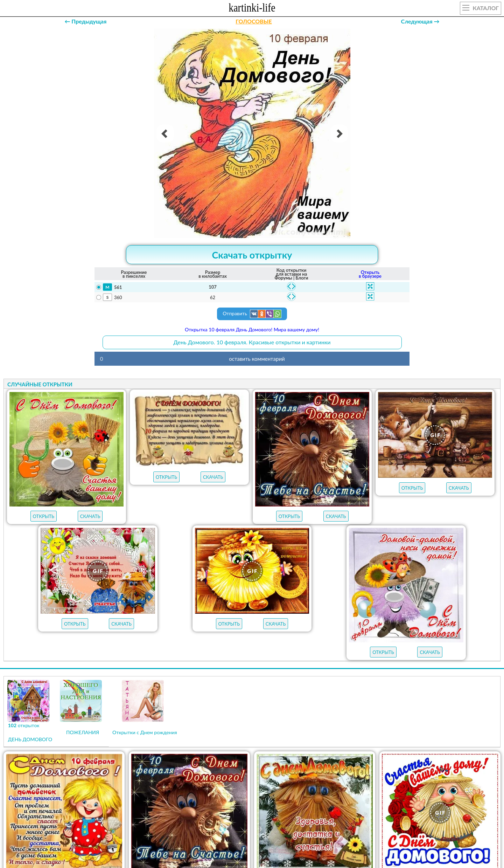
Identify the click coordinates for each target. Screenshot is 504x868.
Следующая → (420, 21)
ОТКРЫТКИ (244, 824)
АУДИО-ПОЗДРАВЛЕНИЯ (365, 824)
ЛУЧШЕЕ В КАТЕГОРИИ (188, 824)
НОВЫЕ (312, 824)
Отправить (252, 314)
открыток (128, 824)
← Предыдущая (85, 21)
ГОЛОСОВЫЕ (254, 21)
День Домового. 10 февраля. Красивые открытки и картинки (252, 342)
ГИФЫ (280, 824)
